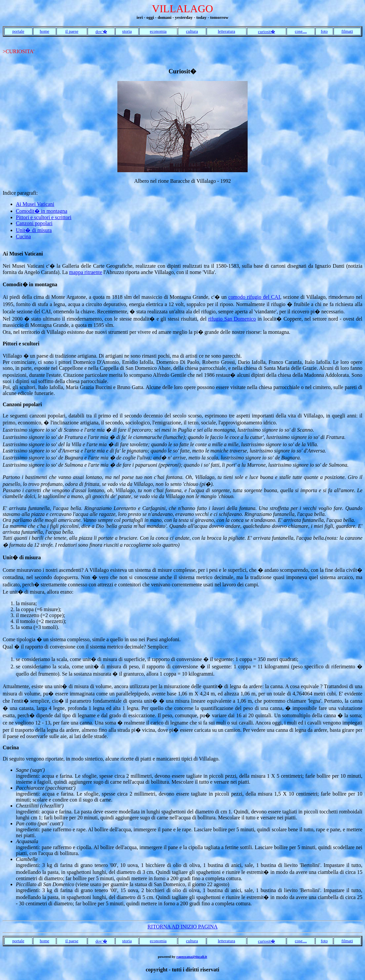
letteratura (227, 31)
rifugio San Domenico (232, 319)
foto (324, 31)
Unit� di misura (34, 230)
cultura (192, 31)
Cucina (23, 236)
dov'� (101, 32)
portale (18, 31)
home (44, 31)
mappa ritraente (86, 272)
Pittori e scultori (21, 344)
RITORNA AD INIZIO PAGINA (182, 927)
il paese (72, 31)
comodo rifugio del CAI (254, 297)
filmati (347, 31)
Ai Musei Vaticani (35, 204)
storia (127, 31)
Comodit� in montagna (42, 211)
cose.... (301, 31)
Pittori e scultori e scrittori (44, 217)
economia (158, 31)
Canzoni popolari (34, 223)
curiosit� (266, 32)
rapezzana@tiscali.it (192, 957)
